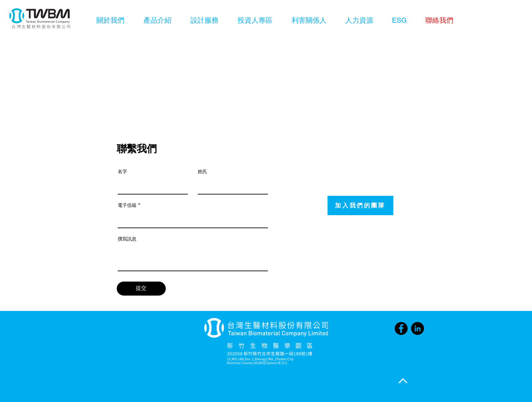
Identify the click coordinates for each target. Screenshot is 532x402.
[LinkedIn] (417, 328)
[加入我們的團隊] (360, 206)
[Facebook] (401, 328)
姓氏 (202, 171)
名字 (122, 171)
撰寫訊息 (127, 239)
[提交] (141, 289)
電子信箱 (127, 205)
